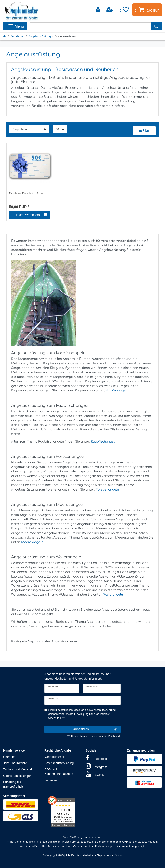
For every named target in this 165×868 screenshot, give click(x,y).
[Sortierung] (29, 129)
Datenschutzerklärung (59, 763)
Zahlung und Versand (18, 769)
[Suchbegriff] (90, 26)
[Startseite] (5, 36)
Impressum (52, 780)
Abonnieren (95, 729)
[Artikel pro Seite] (60, 129)
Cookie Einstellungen (17, 776)
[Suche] (156, 26)
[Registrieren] (110, 10)
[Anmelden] (98, 10)
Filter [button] (144, 131)
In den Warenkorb (31, 215)
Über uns (9, 757)
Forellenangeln (107, 490)
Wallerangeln (113, 595)
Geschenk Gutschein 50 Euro (27, 193)
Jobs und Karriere (15, 763)
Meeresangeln (32, 542)
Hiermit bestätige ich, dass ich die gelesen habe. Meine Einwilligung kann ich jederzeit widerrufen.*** (82, 714)
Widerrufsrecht (54, 757)
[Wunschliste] (124, 10)
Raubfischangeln (104, 442)
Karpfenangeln (117, 391)
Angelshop (17, 36)
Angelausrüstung (40, 36)
